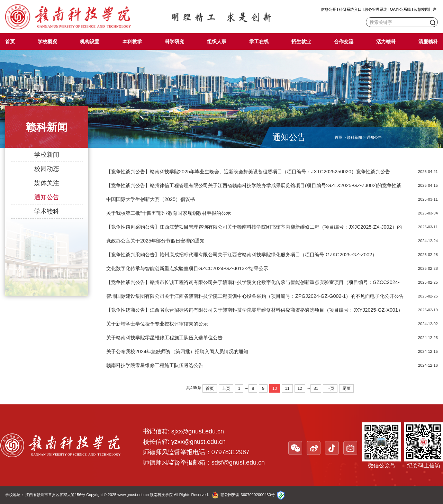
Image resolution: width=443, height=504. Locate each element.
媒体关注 (47, 183)
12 (300, 388)
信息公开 (328, 9)
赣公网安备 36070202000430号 (247, 495)
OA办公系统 (400, 9)
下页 (330, 388)
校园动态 (47, 169)
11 (287, 388)
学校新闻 (47, 155)
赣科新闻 (354, 137)
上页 (226, 388)
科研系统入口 (350, 9)
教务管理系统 (376, 9)
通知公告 (47, 197)
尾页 (346, 388)
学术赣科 (47, 211)
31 (316, 388)
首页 (338, 137)
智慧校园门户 (425, 9)
